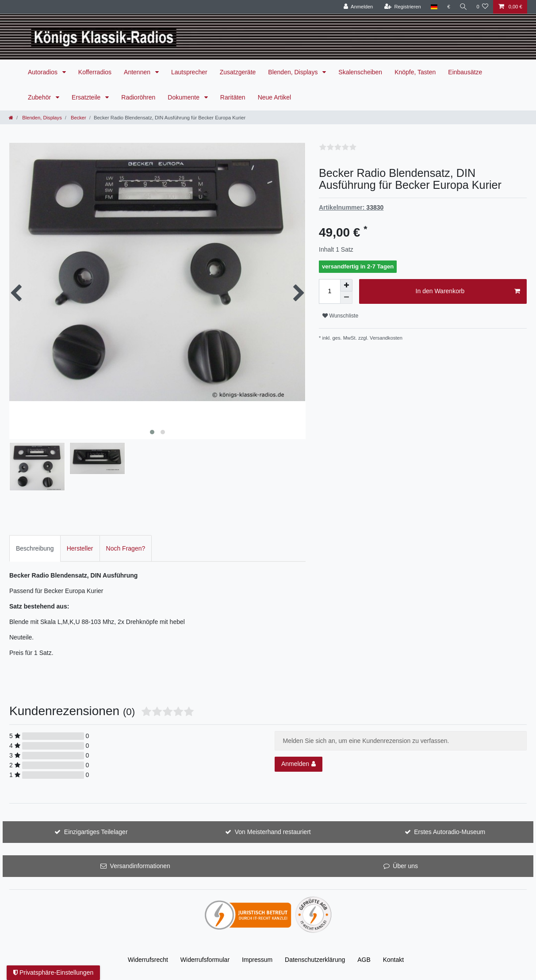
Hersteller (80, 548)
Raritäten (233, 97)
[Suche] (463, 7)
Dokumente (184, 97)
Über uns (405, 866)
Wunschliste (340, 316)
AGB (364, 960)
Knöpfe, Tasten (415, 72)
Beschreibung (35, 548)
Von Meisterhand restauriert (273, 832)
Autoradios (44, 72)
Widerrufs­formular (205, 960)
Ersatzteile (87, 97)
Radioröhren (138, 97)
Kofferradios (95, 72)
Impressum (257, 960)
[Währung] (448, 7)
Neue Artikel (274, 97)
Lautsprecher (189, 72)
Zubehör (40, 97)
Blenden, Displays (294, 72)
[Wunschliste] (482, 7)
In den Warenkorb (468, 291)
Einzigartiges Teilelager (96, 832)
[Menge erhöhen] (346, 285)
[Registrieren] (401, 7)
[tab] (35, 548)
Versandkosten (386, 338)
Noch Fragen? (126, 548)
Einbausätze (465, 72)
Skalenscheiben (360, 72)
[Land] (433, 7)
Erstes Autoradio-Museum (450, 832)
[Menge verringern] (346, 298)
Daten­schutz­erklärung (315, 960)
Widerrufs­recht (148, 960)
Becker (78, 118)
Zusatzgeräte (238, 72)
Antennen (138, 72)
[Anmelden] (357, 7)
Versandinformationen (140, 866)
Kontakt (393, 960)
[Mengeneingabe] (329, 291)
